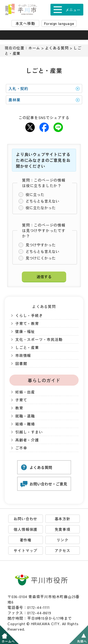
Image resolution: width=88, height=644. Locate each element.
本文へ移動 (25, 23)
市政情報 (23, 355)
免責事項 (63, 529)
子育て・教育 (27, 323)
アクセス (63, 550)
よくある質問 (57, 48)
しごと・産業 (27, 347)
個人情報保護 (25, 529)
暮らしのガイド (44, 380)
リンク (62, 540)
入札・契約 (18, 88)
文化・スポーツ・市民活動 (39, 339)
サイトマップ (25, 550)
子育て (21, 400)
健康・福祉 (25, 331)
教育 (19, 408)
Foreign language (59, 23)
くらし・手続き (29, 315)
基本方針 (63, 519)
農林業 (14, 100)
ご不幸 (21, 448)
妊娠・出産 (25, 392)
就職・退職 (25, 416)
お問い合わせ (25, 519)
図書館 (21, 363)
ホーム (34, 48)
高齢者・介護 (27, 440)
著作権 (26, 540)
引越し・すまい (29, 432)
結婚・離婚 (25, 424)
